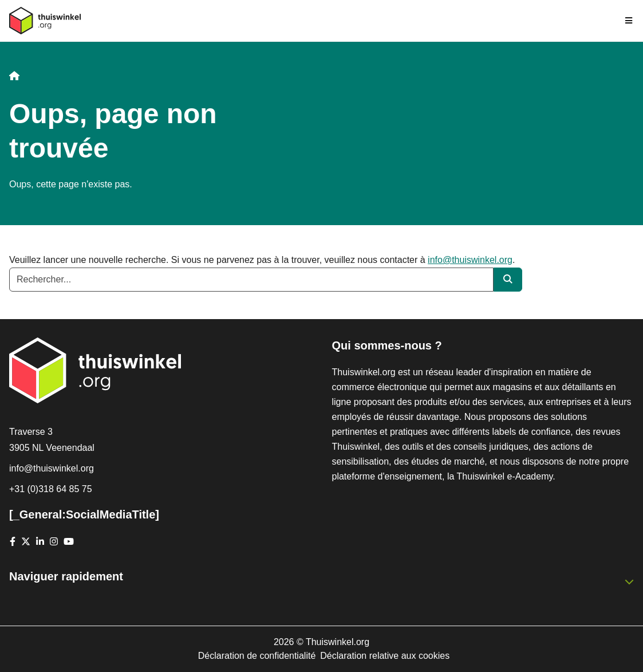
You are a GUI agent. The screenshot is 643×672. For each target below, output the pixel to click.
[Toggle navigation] (629, 21)
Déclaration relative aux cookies (385, 656)
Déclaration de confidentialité (257, 656)
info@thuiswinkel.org (470, 260)
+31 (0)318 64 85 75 (51, 489)
